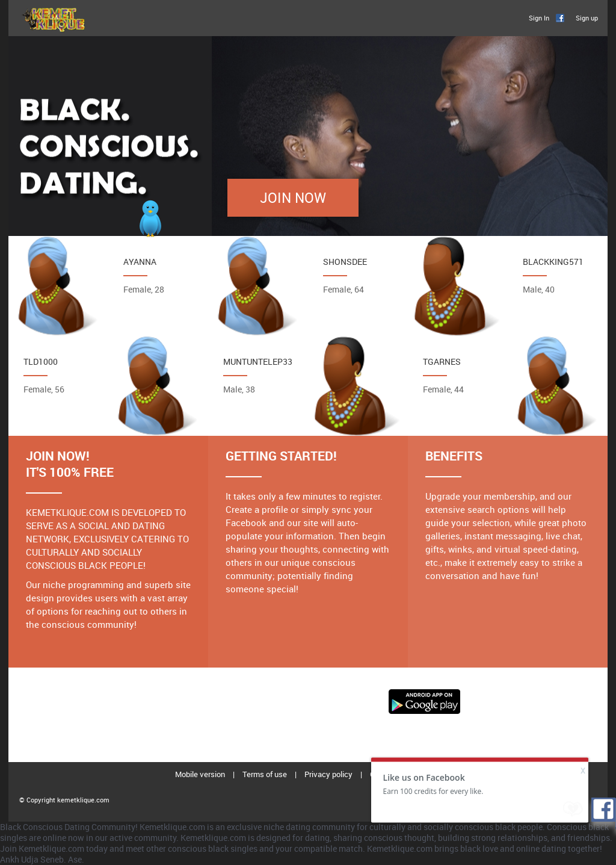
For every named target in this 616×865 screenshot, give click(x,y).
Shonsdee (345, 262)
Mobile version (200, 774)
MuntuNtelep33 (258, 361)
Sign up (587, 18)
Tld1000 (41, 361)
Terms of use (265, 774)
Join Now (293, 198)
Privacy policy (328, 774)
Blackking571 (553, 262)
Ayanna (140, 262)
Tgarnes (442, 361)
